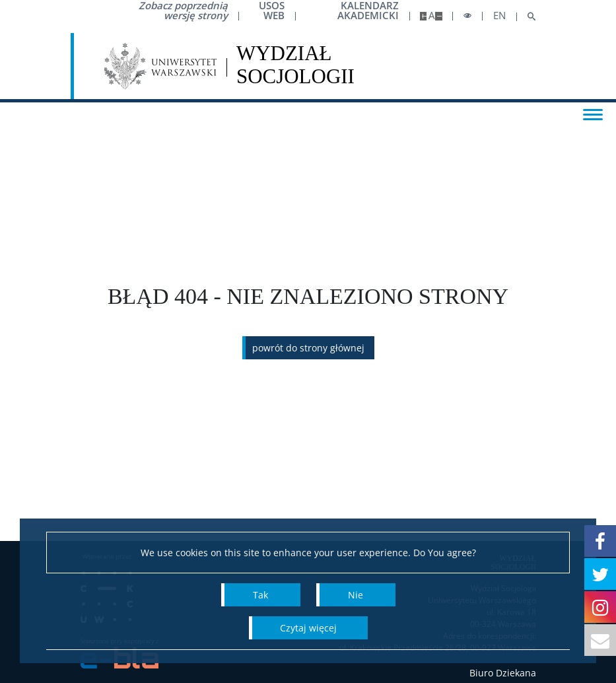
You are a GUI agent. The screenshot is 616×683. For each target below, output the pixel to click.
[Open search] (527, 17)
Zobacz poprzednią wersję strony (183, 11)
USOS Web (272, 11)
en (499, 16)
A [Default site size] (431, 16)
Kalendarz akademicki (368, 11)
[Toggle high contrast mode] (467, 16)
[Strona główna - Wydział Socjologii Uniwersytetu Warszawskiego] (295, 66)
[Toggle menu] (593, 114)
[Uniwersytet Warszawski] (161, 66)
